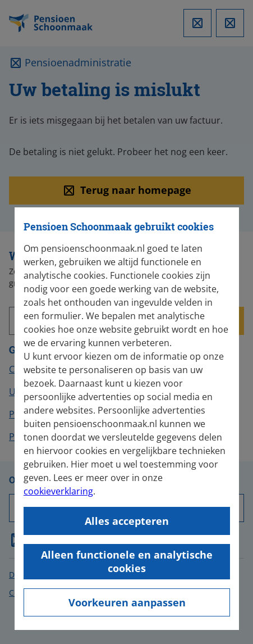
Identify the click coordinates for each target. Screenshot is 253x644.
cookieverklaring (58, 491)
